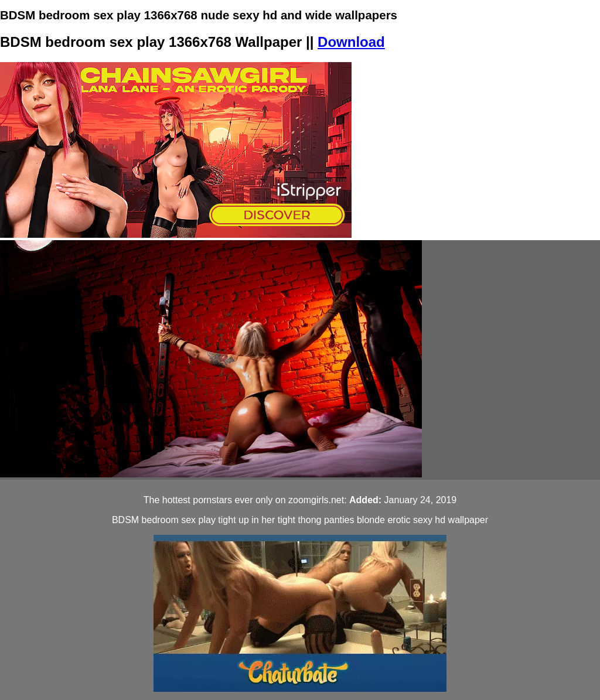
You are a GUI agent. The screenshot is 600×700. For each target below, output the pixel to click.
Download (351, 42)
